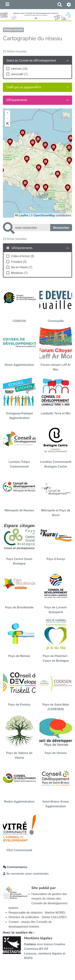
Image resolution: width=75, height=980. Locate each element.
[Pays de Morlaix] (19, 641)
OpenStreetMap (44, 215)
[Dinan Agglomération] (19, 349)
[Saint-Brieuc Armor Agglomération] (56, 786)
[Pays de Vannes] (56, 738)
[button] (69, 149)
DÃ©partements (17, 100)
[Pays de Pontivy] (19, 689)
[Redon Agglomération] (19, 786)
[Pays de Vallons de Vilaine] (19, 738)
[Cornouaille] (56, 303)
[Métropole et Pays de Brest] (56, 495)
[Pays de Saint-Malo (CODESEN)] (56, 689)
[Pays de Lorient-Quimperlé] (56, 592)
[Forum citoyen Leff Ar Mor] (56, 349)
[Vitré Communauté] (19, 832)
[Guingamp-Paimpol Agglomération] (19, 398)
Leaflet (22, 215)
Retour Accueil (13, 30)
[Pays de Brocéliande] (19, 592)
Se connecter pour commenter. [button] (26, 874)
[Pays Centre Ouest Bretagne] (19, 544)
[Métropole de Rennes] (19, 495)
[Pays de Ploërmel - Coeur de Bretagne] (56, 641)
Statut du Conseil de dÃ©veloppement (31, 61)
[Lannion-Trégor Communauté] (19, 447)
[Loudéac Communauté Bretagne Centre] (56, 447)
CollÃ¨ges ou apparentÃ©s (24, 87)
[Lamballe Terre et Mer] (56, 398)
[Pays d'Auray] (56, 544)
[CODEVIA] (19, 303)
